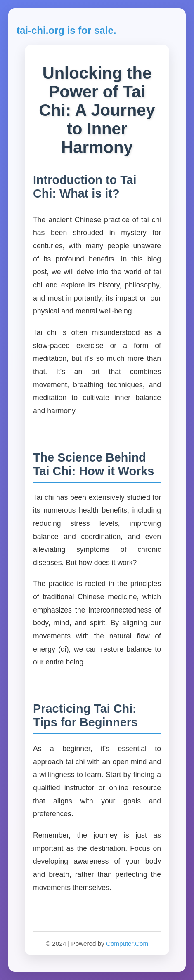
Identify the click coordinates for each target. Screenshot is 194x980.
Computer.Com (127, 943)
